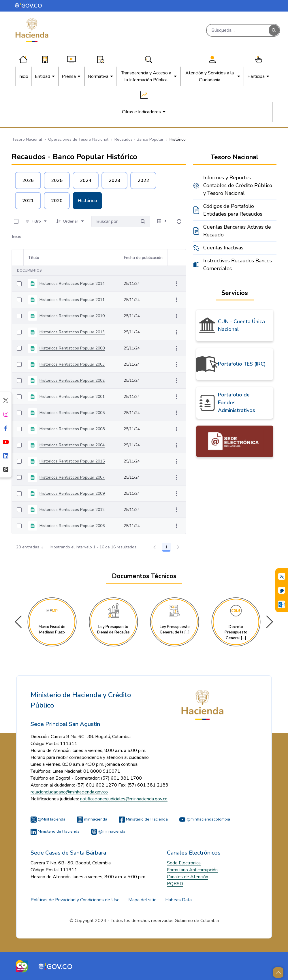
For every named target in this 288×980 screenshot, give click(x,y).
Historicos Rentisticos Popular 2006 (72, 526)
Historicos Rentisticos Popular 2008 (72, 429)
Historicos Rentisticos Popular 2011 (72, 300)
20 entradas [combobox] (32, 547)
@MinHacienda (48, 819)
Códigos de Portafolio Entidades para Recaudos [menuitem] (233, 210)
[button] (270, 622)
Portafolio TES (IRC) (242, 364)
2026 (28, 180)
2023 (114, 180)
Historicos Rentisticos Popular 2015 (72, 461)
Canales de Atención (188, 877)
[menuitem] (23, 76)
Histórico (87, 201)
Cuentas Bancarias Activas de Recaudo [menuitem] (237, 231)
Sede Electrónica (184, 863)
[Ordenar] (70, 221)
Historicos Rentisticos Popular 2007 (72, 477)
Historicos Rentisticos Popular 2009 (72, 493)
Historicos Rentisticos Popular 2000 (72, 348)
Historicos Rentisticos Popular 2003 (72, 364)
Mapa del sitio (142, 900)
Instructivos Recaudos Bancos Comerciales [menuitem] (238, 265)
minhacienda (92, 819)
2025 (57, 180)
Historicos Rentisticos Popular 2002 (72, 380)
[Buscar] (238, 30)
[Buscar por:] (114, 221)
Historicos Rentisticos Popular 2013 (72, 332)
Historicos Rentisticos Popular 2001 (72, 397)
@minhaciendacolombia (205, 819)
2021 (28, 201)
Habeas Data (178, 900)
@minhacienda (108, 831)
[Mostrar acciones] (176, 284)
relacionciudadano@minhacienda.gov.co (69, 792)
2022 (143, 180)
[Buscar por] (143, 221)
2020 (57, 201)
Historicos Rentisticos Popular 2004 (72, 445)
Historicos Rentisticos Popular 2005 (72, 413)
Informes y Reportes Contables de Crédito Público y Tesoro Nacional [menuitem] (238, 185)
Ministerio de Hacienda (143, 819)
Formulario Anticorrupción (192, 870)
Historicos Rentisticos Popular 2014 (72, 284)
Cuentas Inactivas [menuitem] (223, 248)
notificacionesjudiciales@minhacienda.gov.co (124, 799)
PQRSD (175, 884)
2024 (86, 180)
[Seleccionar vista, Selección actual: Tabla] (162, 221)
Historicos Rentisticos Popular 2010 (72, 316)
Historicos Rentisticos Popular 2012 (72, 510)
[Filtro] (36, 221)
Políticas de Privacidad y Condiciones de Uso (75, 900)
